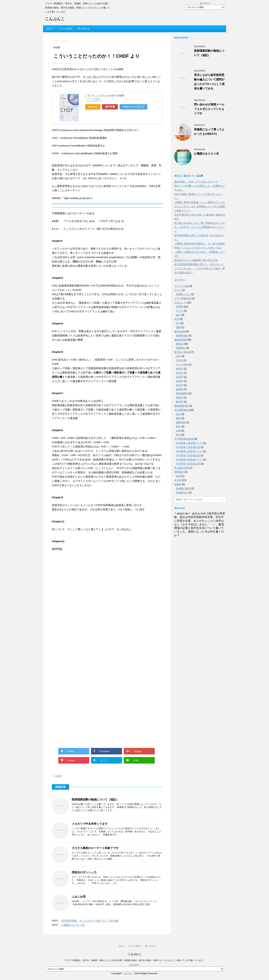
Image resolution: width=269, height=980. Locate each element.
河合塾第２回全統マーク (189, 451)
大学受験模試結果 (184, 439)
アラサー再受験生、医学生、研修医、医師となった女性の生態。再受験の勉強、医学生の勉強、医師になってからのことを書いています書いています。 (135, 960)
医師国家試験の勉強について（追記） (95, 799)
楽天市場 (110, 107)
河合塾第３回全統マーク (189, 460)
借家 (178, 327)
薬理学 (180, 398)
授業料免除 (182, 336)
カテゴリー (205, 3)
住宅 (177, 319)
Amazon (93, 107)
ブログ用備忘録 (183, 298)
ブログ (178, 290)
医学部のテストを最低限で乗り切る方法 (196, 260)
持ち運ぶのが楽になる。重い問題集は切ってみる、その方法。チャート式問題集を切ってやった (200, 227)
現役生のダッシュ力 (84, 872)
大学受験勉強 (181, 410)
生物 (178, 431)
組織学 (180, 389)
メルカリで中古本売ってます (90, 824)
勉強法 (180, 344)
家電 (178, 476)
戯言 (178, 315)
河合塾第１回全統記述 (188, 447)
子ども (180, 311)
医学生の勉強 (181, 352)
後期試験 (181, 422)
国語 (178, 418)
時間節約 (181, 348)
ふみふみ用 (79, 897)
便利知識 (179, 331)
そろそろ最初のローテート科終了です (95, 848)
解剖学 (180, 402)
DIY (178, 323)
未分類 (58, 776)
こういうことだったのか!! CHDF (104, 96)
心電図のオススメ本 (73, 925)
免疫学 (180, 369)
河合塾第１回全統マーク (189, 443)
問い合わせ (84, 29)
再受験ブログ (183, 294)
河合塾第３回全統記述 (188, 464)
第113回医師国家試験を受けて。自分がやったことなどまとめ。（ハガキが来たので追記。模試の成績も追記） (200, 268)
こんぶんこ (55, 19)
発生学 (180, 385)
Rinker (97, 99)
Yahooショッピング (133, 107)
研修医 (178, 484)
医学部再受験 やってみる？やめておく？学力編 (90, 921)
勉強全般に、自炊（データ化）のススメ (196, 182)
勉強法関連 (180, 340)
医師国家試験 (181, 406)
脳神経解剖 (182, 393)
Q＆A (50, 29)
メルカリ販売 (65, 29)
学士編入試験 (181, 468)
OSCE (179, 360)
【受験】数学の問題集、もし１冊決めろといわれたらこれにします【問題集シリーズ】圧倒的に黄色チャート (200, 206)
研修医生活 (182, 493)
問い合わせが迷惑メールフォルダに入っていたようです (209, 109)
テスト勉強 (182, 364)
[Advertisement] (78, 580)
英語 (178, 435)
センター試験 (181, 286)
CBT (178, 356)
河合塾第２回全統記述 (188, 455)
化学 (178, 414)
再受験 (180, 307)
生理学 (180, 377)
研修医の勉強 (183, 488)
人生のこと (180, 303)
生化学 (180, 373)
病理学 (180, 381)
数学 (178, 426)
